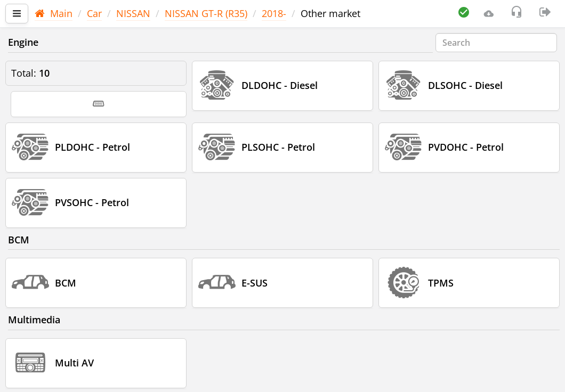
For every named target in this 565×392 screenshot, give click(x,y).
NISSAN (133, 13)
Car (94, 13)
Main (54, 13)
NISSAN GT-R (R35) (206, 13)
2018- (274, 13)
